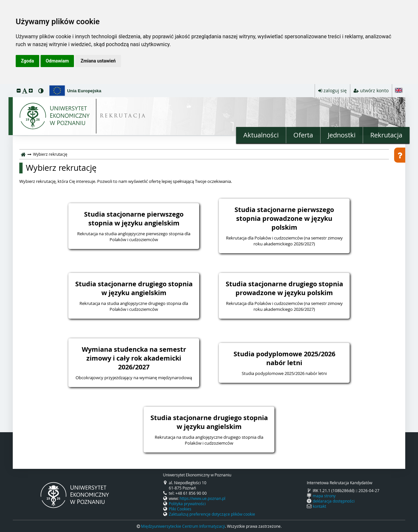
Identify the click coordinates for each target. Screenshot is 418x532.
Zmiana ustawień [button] (98, 61)
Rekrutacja (386, 135)
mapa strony (324, 496)
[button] (19, 90)
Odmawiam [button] (57, 61)
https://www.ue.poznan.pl (202, 498)
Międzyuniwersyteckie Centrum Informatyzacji (183, 526)
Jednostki (342, 135)
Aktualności (261, 135)
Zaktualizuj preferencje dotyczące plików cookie (212, 514)
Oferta (303, 135)
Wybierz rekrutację (61, 168)
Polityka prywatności (187, 504)
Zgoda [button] (27, 61)
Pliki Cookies (180, 509)
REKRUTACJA (123, 116)
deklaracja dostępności (334, 501)
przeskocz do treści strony (2, 86)
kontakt (319, 506)
